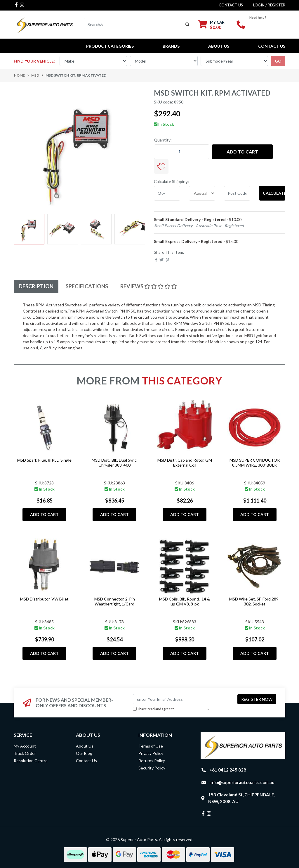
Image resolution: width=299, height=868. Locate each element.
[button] (161, 166)
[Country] (202, 193)
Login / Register (269, 5)
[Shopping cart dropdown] (213, 25)
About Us (219, 46)
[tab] (36, 286)
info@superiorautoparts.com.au (242, 782)
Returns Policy (152, 761)
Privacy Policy (220, 709)
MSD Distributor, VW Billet (44, 599)
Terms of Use (151, 746)
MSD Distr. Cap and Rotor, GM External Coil (185, 463)
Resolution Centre (31, 761)
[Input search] (133, 25)
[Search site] (188, 25)
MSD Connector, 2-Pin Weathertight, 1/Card (115, 601)
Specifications (87, 286)
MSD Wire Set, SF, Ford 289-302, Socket (255, 601)
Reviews (149, 286)
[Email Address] (185, 699)
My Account (25, 746)
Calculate (274, 193)
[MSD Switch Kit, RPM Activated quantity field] (182, 152)
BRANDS (171, 46)
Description (36, 286)
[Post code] (237, 193)
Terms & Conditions (190, 709)
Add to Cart (242, 152)
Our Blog (84, 753)
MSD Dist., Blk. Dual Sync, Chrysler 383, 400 (115, 463)
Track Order (25, 753)
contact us (231, 5)
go (278, 61)
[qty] (167, 193)
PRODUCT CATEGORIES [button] (110, 46)
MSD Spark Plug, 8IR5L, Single (44, 460)
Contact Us (272, 46)
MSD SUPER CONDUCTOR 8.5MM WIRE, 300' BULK (255, 463)
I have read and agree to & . (182, 709)
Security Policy (152, 768)
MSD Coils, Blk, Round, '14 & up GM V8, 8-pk (185, 601)
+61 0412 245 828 (228, 770)
